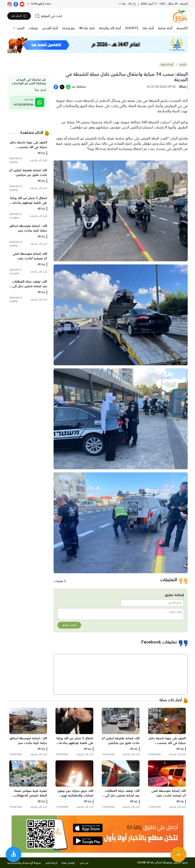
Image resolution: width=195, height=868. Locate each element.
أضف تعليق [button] (69, 625)
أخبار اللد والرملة (110, 28)
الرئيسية (182, 28)
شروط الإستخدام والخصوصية (24, 863)
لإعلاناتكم (51, 863)
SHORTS (132, 28)
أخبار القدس (50, 28)
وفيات (33, 28)
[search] (48, 16)
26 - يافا (129, 4)
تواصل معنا (68, 863)
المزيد (20, 28)
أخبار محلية (165, 28)
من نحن (84, 863)
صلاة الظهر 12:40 (40, 4)
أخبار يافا (148, 28)
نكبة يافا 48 (87, 28)
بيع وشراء (68, 28)
